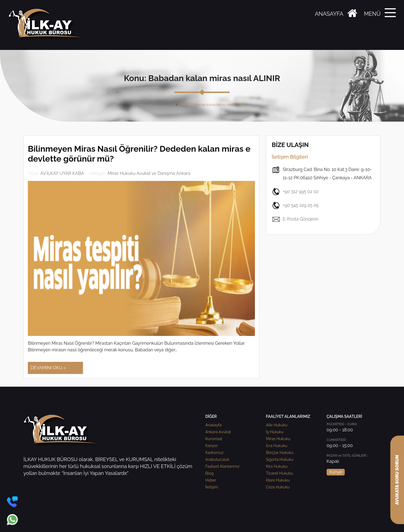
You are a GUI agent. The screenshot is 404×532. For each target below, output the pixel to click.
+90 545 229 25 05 (295, 205)
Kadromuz (214, 453)
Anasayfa (165, 105)
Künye (336, 472)
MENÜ (372, 14)
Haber (211, 480)
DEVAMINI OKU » (48, 368)
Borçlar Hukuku (280, 453)
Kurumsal (214, 439)
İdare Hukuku (278, 480)
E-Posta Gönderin (295, 219)
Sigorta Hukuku (280, 459)
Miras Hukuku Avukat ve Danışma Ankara (149, 173)
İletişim (212, 487)
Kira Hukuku (277, 466)
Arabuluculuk (217, 459)
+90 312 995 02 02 (295, 192)
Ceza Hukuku (278, 487)
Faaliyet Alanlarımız (222, 466)
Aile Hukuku (277, 425)
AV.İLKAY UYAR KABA (62, 173)
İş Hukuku (275, 432)
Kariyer (212, 446)
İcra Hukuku (277, 446)
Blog (209, 473)
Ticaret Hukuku (279, 473)
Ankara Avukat (218, 432)
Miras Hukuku (278, 439)
